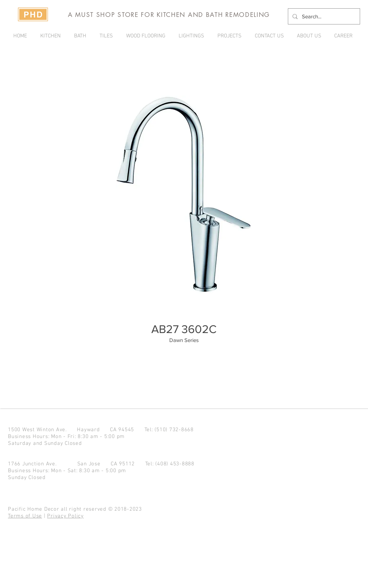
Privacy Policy (65, 516)
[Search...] (323, 16)
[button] (231, 36)
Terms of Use (25, 516)
